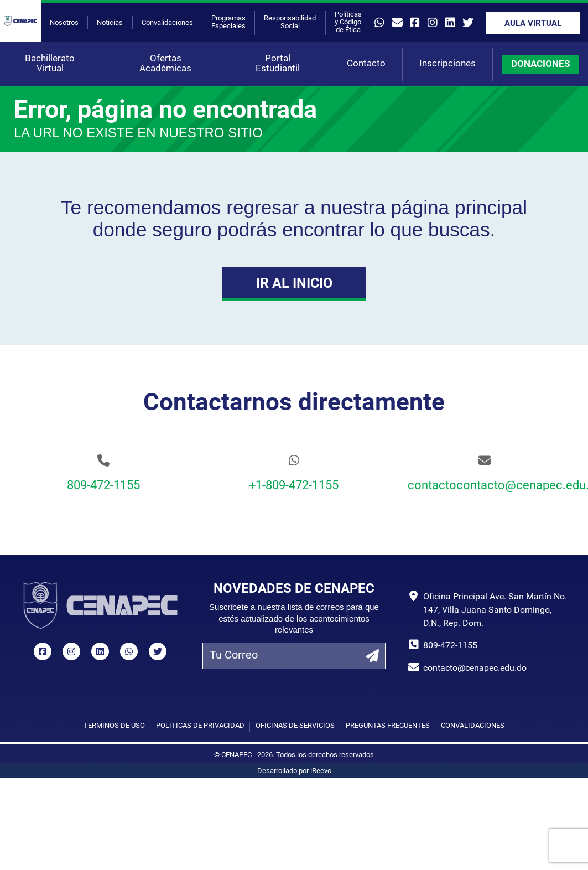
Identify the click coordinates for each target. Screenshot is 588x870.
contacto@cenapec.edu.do (475, 669)
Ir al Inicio (294, 284)
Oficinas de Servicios (295, 726)
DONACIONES (540, 64)
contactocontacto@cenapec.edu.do (485, 486)
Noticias (110, 23)
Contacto (366, 64)
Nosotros (64, 23)
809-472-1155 (103, 486)
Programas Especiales (228, 22)
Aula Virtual (533, 24)
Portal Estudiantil (278, 64)
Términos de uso (114, 726)
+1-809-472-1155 (294, 486)
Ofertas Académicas (165, 64)
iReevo (321, 771)
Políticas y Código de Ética (348, 22)
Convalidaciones (167, 23)
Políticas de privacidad (200, 726)
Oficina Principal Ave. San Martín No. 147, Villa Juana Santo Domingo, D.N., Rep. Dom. (495, 610)
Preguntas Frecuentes (388, 726)
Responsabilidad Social (290, 22)
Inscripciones (447, 64)
